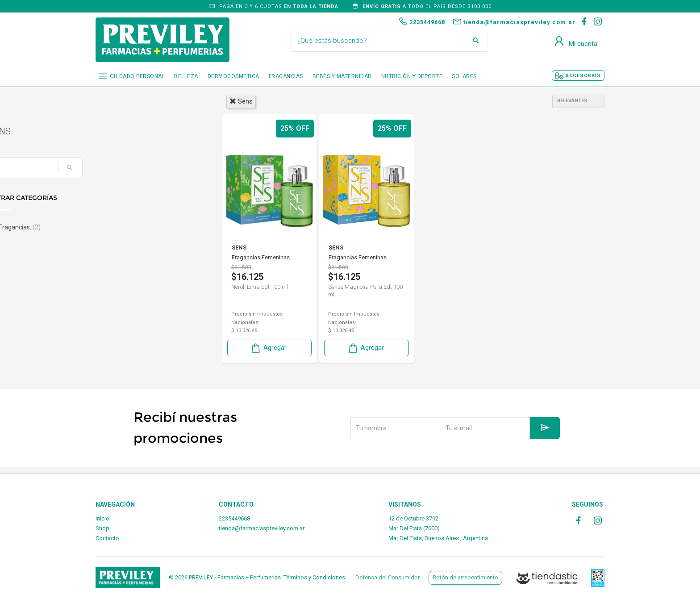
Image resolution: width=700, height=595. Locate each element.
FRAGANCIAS (286, 76)
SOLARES (464, 76)
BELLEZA (186, 76)
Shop (102, 528)
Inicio (102, 518)
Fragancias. (126, 227)
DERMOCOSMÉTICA (233, 76)
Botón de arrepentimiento (465, 577)
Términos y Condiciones (314, 577)
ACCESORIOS (583, 76)
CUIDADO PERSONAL (137, 76)
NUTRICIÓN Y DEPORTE (412, 76)
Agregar (268, 347)
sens (241, 101)
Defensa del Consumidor (387, 577)
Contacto (107, 538)
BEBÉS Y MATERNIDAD (342, 76)
